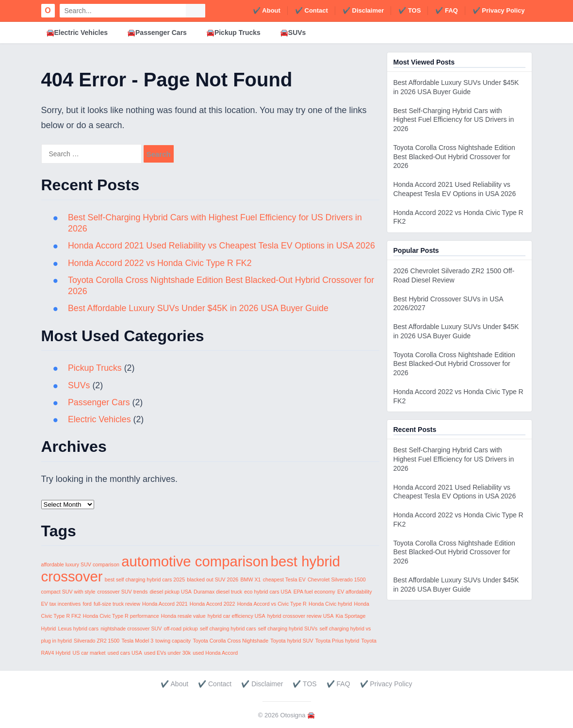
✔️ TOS (409, 10)
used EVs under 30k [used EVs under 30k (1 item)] (167, 653)
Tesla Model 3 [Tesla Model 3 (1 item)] (137, 641)
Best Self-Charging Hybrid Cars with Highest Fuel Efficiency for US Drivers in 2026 (454, 120)
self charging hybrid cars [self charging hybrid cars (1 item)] (228, 629)
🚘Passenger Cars (157, 33)
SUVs (80, 385)
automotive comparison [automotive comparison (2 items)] (195, 561)
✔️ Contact (311, 10)
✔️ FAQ (446, 10)
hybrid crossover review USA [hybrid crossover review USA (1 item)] (301, 616)
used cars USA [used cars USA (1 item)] (125, 653)
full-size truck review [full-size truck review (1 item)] (117, 604)
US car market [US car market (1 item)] (89, 653)
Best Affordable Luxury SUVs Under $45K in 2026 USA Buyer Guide (200, 308)
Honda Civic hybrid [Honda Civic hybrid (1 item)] (330, 604)
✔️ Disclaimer (363, 10)
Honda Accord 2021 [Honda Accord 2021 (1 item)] (165, 604)
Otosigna (293, 715)
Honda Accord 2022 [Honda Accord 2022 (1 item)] (213, 604)
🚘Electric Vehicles (77, 33)
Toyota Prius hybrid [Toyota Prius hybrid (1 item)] (337, 641)
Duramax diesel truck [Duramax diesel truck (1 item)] (218, 592)
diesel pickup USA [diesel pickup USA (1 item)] (170, 592)
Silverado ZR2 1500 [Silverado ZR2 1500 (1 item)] (97, 641)
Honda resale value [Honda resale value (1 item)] (183, 616)
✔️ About (267, 10)
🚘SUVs (293, 33)
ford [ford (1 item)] (87, 604)
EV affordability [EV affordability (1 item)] (354, 592)
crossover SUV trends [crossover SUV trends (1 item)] (123, 592)
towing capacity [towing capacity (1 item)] (173, 641)
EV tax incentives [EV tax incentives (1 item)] (61, 604)
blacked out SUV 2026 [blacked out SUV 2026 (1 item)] (213, 579)
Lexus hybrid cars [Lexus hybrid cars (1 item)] (78, 629)
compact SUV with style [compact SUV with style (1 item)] (68, 592)
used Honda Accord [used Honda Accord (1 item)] (215, 653)
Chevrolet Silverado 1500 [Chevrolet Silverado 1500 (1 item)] (337, 579)
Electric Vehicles (100, 419)
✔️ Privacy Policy (499, 10)
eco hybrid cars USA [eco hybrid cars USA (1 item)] (268, 592)
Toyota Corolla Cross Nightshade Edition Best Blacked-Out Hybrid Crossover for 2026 (454, 157)
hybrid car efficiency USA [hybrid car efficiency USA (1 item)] (237, 616)
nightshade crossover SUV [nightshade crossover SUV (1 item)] (131, 629)
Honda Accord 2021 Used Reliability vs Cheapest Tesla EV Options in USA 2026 (224, 246)
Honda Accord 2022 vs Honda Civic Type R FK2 (161, 263)
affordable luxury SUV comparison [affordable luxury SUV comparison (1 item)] (81, 564)
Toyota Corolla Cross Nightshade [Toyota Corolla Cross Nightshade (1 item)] (230, 641)
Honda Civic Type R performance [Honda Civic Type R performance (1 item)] (121, 616)
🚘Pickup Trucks (233, 33)
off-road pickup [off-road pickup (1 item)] (181, 629)
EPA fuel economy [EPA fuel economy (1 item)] (314, 592)
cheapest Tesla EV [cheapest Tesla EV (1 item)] (284, 579)
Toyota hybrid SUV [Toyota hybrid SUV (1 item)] (292, 641)
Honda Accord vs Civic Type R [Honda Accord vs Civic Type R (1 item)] (272, 604)
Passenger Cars (100, 402)
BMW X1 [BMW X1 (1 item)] (250, 579)
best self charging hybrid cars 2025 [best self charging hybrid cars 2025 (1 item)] (145, 579)
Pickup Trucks (96, 368)
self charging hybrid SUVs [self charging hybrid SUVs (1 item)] (288, 629)
